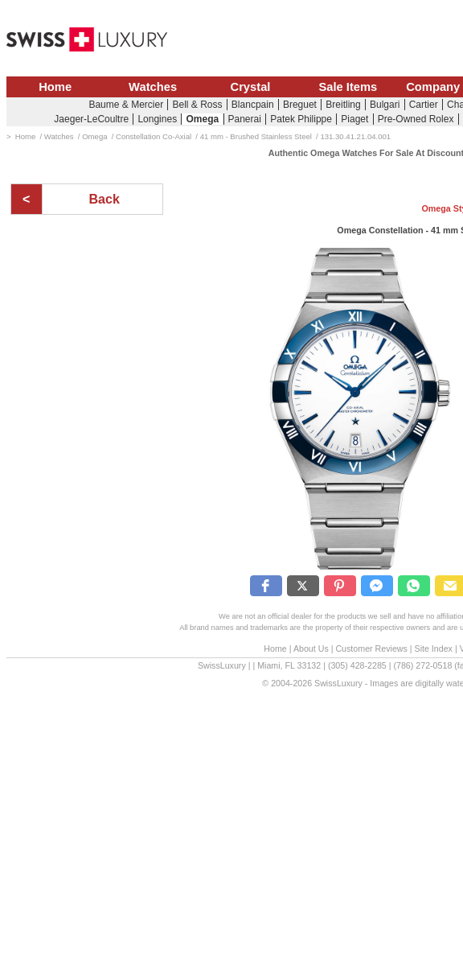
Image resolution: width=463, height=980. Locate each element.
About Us (311, 649)
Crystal (251, 87)
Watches (153, 87)
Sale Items (348, 87)
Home (55, 87)
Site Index (434, 649)
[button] (266, 586)
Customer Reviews (371, 649)
